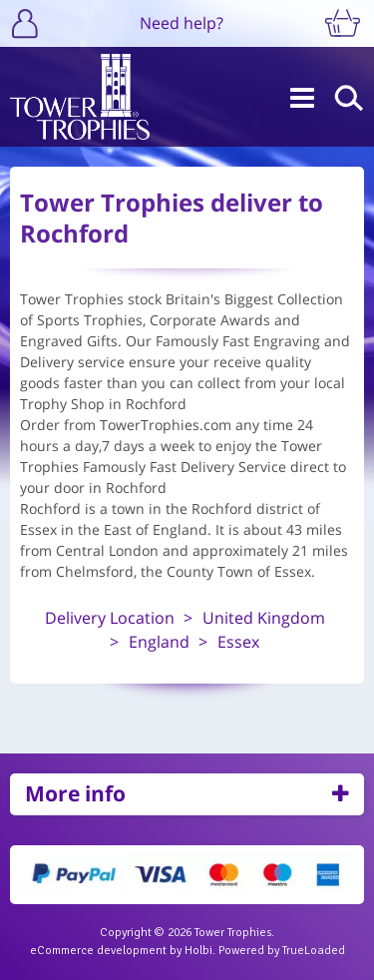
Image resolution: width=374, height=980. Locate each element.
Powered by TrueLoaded (282, 951)
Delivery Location (110, 618)
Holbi (198, 951)
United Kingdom (264, 618)
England (159, 642)
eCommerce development (98, 951)
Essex (238, 642)
